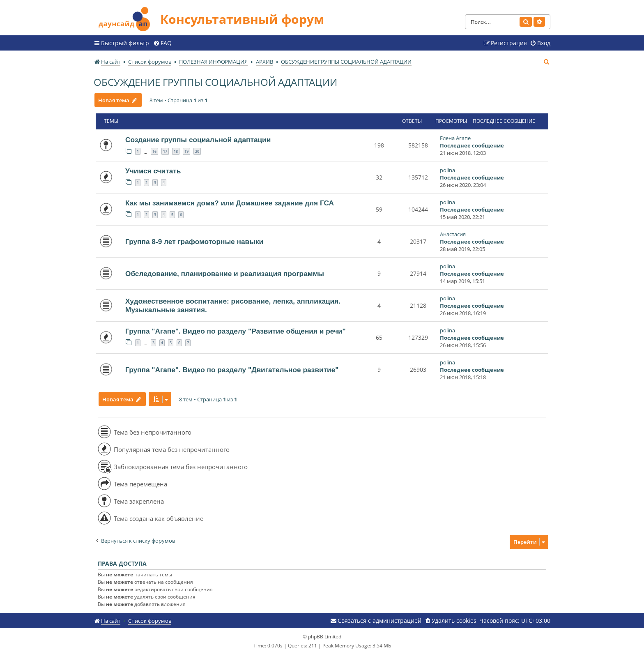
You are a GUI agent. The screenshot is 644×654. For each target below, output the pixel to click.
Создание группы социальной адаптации (198, 140)
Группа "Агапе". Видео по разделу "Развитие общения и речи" (236, 331)
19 (186, 151)
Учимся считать (153, 171)
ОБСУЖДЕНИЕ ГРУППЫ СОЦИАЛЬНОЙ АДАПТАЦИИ (215, 82)
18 (176, 151)
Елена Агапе (455, 138)
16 (154, 151)
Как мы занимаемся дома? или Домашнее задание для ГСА (230, 203)
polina (447, 170)
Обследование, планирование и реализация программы (225, 274)
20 (197, 151)
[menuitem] (162, 43)
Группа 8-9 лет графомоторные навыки (194, 242)
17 (165, 151)
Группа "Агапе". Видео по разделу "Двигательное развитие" (232, 370)
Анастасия (453, 234)
